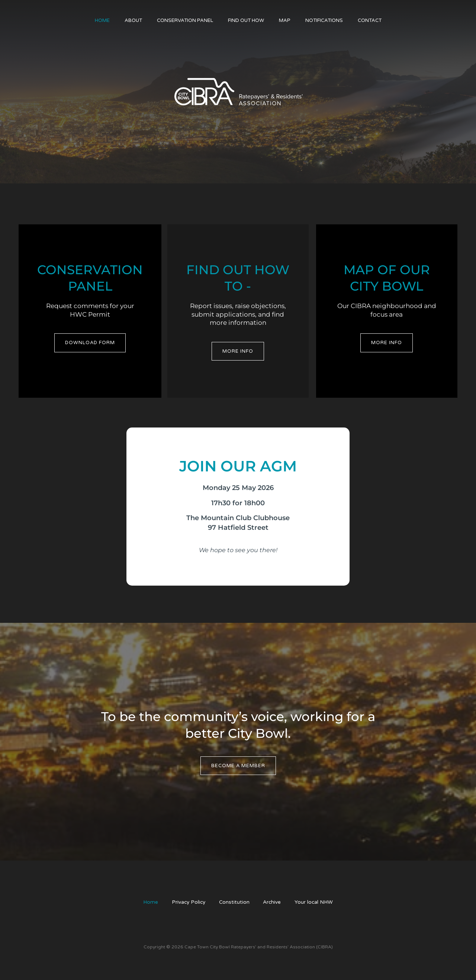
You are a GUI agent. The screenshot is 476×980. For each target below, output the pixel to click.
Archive (274, 903)
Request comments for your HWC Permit (90, 310)
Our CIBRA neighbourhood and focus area (387, 310)
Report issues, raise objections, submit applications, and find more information (238, 314)
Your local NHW (317, 903)
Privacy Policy (187, 903)
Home (147, 903)
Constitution (234, 903)
